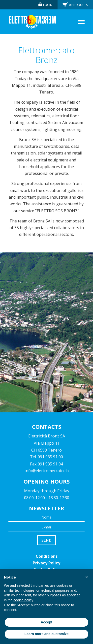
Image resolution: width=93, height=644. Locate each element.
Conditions (47, 556)
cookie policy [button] (23, 600)
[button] (87, 577)
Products (78, 5)
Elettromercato (32, 22)
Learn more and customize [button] (46, 634)
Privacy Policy (46, 563)
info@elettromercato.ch (47, 471)
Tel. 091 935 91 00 (46, 457)
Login (48, 5)
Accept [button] (46, 622)
